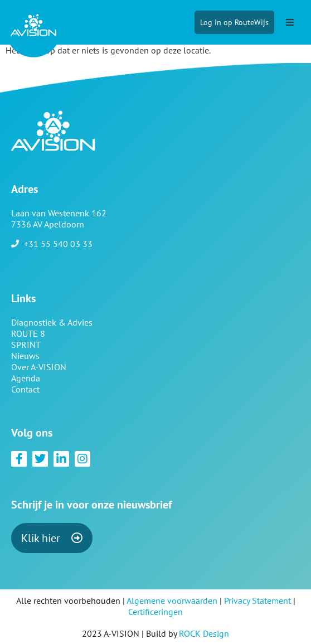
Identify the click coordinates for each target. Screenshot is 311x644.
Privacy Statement (257, 601)
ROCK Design (204, 633)
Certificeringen (155, 612)
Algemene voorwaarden (172, 601)
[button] (290, 22)
